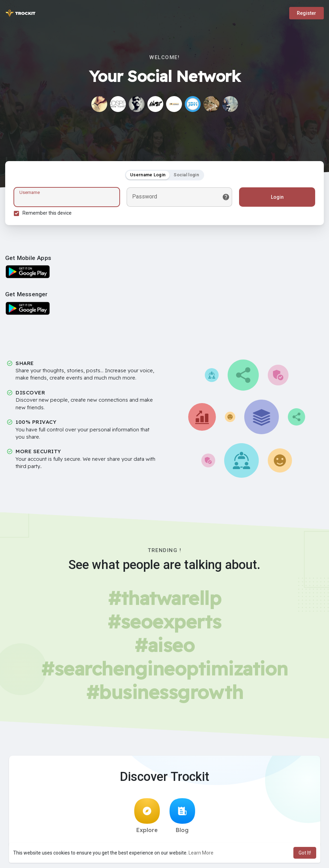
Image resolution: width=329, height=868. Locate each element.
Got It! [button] (305, 853)
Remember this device (47, 213)
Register (307, 13)
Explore (147, 816)
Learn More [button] (201, 853)
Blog (182, 816)
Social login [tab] (186, 175)
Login (277, 197)
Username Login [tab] (148, 175)
